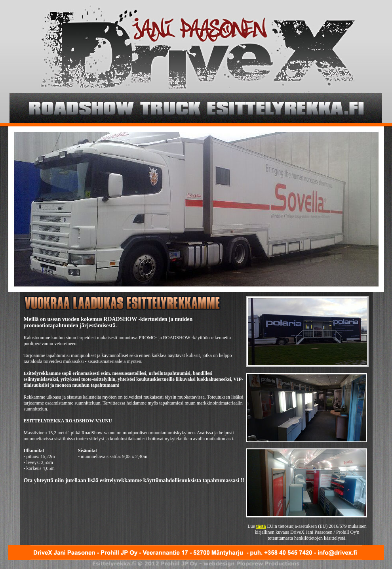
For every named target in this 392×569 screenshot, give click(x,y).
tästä (261, 526)
